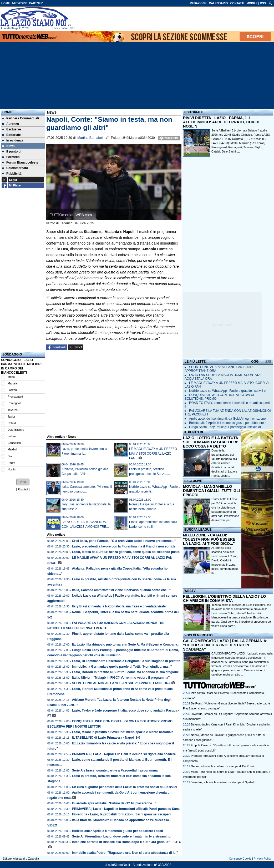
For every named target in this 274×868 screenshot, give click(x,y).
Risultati (23, 489)
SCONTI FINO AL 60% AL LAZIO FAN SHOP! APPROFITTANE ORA (121, 683)
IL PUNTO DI (194, 432)
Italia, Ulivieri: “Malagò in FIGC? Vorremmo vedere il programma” (121, 678)
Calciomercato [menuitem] (15, 168)
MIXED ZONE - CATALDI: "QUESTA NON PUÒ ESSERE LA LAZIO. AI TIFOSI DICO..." (209, 539)
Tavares (13, 410)
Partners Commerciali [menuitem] (21, 118)
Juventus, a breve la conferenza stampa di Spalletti (223, 782)
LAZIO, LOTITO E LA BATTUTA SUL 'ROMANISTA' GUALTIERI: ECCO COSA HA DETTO (211, 442)
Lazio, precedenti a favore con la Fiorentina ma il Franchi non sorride (124, 546)
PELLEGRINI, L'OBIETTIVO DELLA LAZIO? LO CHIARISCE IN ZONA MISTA (224, 598)
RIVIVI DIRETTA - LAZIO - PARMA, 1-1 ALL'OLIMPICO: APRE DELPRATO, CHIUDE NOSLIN (222, 122)
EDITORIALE (194, 112)
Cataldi (12, 423)
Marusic (13, 383)
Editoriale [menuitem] (12, 135)
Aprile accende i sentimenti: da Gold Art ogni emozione (227, 419)
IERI (268, 362)
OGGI (255, 362)
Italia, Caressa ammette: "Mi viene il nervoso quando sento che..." (121, 590)
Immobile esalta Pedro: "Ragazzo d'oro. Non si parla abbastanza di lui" (125, 853)
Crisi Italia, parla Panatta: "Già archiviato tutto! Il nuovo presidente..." (124, 541)
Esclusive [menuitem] (12, 129)
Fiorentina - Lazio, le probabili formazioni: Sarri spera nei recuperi (121, 814)
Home (7, 112)
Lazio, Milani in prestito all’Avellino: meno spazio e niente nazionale (123, 732)
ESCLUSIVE (193, 481)
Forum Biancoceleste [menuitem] (20, 163)
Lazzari (12, 390)
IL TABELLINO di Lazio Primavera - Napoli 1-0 (106, 738)
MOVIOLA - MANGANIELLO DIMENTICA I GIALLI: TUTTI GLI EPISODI (211, 491)
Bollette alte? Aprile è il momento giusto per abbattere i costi (118, 831)
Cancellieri (14, 443)
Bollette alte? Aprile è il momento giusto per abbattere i (227, 423)
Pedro (11, 463)
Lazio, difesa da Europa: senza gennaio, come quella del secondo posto (126, 552)
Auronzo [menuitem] (11, 124)
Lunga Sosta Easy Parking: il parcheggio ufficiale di (225, 427)
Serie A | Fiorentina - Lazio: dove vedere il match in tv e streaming (121, 836)
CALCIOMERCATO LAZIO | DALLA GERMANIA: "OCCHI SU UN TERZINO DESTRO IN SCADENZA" (225, 645)
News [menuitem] (8, 146)
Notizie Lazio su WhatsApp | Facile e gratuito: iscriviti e (227, 391)
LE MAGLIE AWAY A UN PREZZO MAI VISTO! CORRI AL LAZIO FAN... (153, 454)
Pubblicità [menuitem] (12, 174)
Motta (11, 377)
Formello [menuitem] (11, 157)
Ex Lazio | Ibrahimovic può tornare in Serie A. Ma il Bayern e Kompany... (126, 644)
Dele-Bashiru (16, 430)
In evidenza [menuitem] (13, 140)
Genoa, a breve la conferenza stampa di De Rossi (222, 766)
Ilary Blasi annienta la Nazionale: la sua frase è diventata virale (119, 606)
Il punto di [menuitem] (12, 151)
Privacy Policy (263, 859)
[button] (23, 482)
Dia (10, 456)
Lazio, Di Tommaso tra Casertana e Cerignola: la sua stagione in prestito (126, 661)
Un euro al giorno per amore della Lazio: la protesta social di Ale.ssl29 (125, 787)
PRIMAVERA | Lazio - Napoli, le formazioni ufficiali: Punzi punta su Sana (126, 809)
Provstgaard (15, 397)
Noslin (12, 469)
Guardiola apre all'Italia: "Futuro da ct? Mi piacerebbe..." (114, 803)
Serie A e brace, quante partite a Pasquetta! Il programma (115, 770)
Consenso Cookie (240, 859)
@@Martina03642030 (139, 138)
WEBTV (190, 591)
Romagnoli (14, 403)
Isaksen (12, 436)
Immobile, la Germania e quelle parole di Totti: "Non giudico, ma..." (122, 667)
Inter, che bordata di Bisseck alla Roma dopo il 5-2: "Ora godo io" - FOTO (127, 842)
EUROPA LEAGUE (198, 530)
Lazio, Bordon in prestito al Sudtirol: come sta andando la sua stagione (125, 672)
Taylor (11, 417)
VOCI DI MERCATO (199, 635)
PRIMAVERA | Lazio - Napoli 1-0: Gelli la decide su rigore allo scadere (124, 754)
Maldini (12, 449)
